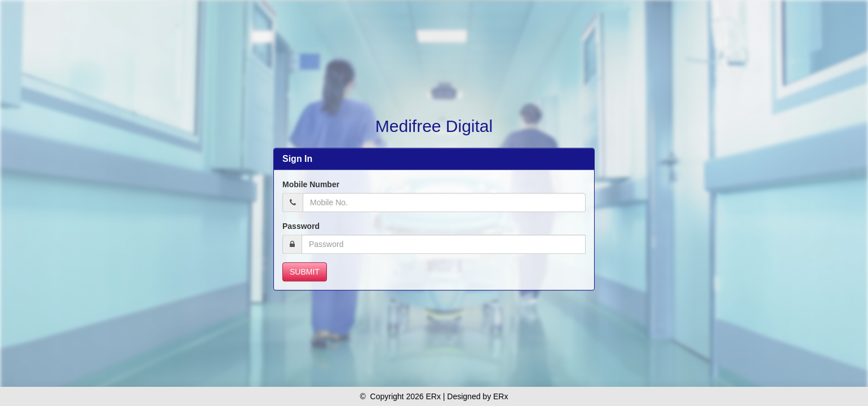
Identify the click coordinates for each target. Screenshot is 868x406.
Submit (305, 272)
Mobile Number (311, 184)
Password (301, 226)
